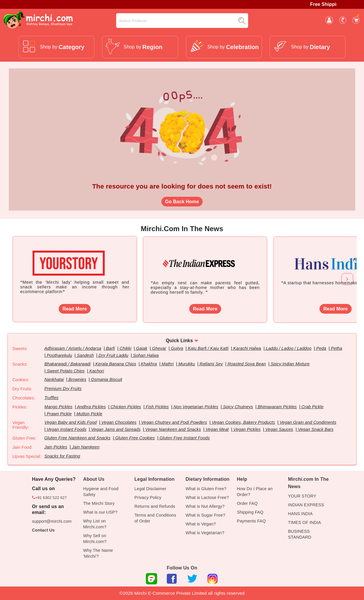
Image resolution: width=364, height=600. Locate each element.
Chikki (126, 348)
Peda (321, 348)
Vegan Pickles (247, 429)
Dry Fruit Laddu (114, 355)
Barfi (110, 348)
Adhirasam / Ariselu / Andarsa (73, 348)
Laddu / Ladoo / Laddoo (289, 348)
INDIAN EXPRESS (306, 505)
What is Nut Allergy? (205, 506)
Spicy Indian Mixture (290, 364)
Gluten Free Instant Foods (185, 438)
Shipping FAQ (250, 512)
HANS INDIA (300, 514)
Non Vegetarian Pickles (196, 407)
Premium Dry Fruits (63, 389)
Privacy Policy (148, 498)
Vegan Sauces (279, 429)
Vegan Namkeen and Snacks (173, 429)
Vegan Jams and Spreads (116, 429)
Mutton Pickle (89, 414)
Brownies (77, 379)
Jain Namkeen (86, 447)
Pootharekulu (59, 355)
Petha (336, 348)
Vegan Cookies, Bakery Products (243, 422)
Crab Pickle (313, 407)
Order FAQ (247, 503)
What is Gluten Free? (206, 489)
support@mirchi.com (52, 521)
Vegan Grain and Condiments (308, 422)
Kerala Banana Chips (116, 364)
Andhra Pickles (91, 407)
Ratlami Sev (211, 364)
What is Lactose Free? (207, 498)
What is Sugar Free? (205, 515)
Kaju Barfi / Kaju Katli (208, 348)
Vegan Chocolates (119, 422)
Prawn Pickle (59, 414)
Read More (75, 309)
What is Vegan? (201, 524)
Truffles (51, 398)
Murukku (187, 364)
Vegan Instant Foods (66, 429)
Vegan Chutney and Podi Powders (174, 422)
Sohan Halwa (146, 355)
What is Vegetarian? (205, 533)
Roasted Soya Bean (247, 364)
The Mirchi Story (99, 503)
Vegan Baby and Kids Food (71, 422)
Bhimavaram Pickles (277, 407)
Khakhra (149, 364)
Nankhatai (54, 379)
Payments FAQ (251, 521)
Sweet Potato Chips (66, 371)
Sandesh (85, 355)
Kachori (97, 371)
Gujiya (177, 348)
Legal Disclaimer (150, 489)
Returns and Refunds (155, 506)
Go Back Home (182, 202)
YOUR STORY (302, 496)
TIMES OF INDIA (305, 522)
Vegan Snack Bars (316, 429)
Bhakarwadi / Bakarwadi (67, 364)
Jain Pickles (56, 447)
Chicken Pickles (126, 407)
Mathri (168, 364)
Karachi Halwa (247, 348)
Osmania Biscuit (106, 379)
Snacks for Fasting (62, 456)
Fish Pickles (157, 407)
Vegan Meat (217, 429)
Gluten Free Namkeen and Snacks (77, 438)
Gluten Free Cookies (135, 438)
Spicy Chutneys (238, 407)
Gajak (142, 348)
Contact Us (43, 530)
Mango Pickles (58, 407)
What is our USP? (100, 512)
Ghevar (159, 348)
